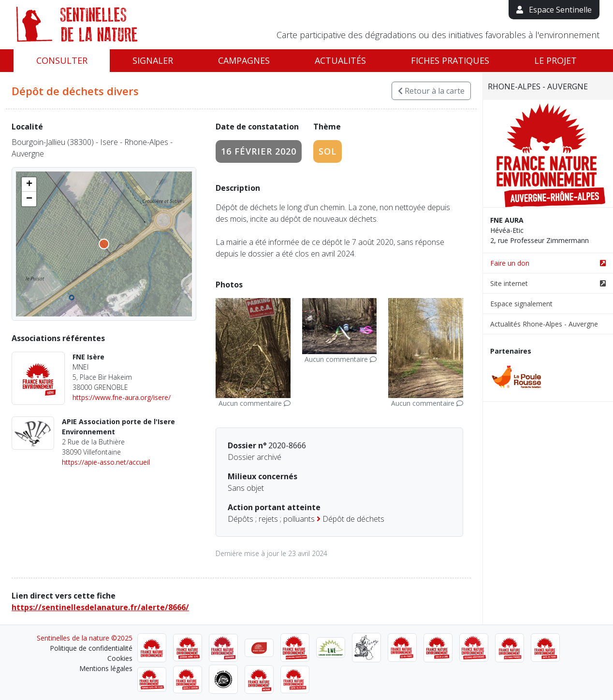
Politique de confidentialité (91, 648)
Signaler (153, 60)
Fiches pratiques (450, 60)
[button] (29, 185)
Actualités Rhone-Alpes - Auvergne (544, 324)
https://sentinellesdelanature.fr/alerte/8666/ (100, 607)
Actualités (340, 60)
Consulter (62, 60)
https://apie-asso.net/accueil (106, 462)
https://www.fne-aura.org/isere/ (122, 397)
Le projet (555, 60)
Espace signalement (521, 304)
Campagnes (244, 60)
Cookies (120, 658)
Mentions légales (106, 668)
